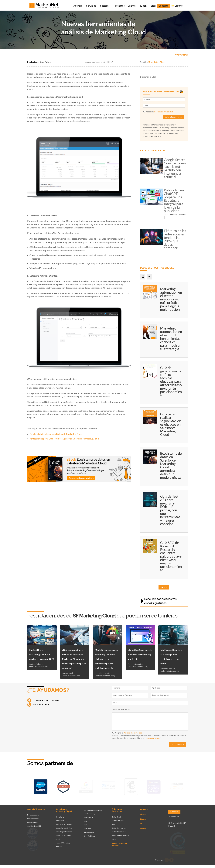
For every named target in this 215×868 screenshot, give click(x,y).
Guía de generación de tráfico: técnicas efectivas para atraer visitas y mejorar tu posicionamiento (171, 381)
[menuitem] (177, 6)
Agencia (78, 6)
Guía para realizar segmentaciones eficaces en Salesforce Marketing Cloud (171, 424)
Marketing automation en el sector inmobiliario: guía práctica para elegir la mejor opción (171, 299)
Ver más (164, 587)
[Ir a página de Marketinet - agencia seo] (154, 786)
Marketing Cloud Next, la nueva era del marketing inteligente (140, 654)
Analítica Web (89, 830)
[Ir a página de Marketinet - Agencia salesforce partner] (41, 786)
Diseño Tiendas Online (64, 826)
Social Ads (87, 827)
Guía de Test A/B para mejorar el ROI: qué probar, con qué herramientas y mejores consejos (170, 510)
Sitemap (143, 827)
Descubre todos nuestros (160, 601)
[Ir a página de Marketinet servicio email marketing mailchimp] (131, 786)
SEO (85, 819)
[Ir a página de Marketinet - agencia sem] (86, 786)
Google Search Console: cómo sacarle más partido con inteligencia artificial (175, 168)
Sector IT (115, 822)
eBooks (144, 6)
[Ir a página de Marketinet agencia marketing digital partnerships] (176, 786)
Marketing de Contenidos (93, 808)
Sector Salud (116, 815)
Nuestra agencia (33, 813)
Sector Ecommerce (119, 826)
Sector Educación (118, 819)
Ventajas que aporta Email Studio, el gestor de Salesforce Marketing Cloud (64, 439)
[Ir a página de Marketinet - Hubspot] (63, 786)
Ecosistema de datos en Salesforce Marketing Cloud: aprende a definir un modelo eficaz (171, 465)
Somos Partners (33, 817)
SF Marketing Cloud (157, 62)
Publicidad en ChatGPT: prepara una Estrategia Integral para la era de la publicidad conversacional (175, 204)
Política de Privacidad (163, 112)
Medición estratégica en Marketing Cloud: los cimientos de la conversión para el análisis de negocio (107, 659)
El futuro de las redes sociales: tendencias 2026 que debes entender (175, 239)
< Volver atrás (181, 55)
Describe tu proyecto (121, 709)
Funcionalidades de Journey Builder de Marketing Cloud (56, 434)
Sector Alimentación (119, 830)
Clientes (132, 6)
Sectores (105, 6)
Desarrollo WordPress (64, 822)
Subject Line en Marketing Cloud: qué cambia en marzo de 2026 (42, 654)
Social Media (88, 815)
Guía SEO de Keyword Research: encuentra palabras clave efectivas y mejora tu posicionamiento (171, 556)
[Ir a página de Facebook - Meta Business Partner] (108, 786)
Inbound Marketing (63, 841)
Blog (153, 6)
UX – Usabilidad (89, 834)
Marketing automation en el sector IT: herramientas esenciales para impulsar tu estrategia (171, 338)
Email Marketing (89, 812)
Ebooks (143, 817)
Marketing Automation (64, 830)
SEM (85, 823)
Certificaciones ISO (34, 824)
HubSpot (59, 844)
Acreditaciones (33, 820)
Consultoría (60, 815)
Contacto (164, 6)
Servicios (91, 6)
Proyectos (119, 6)
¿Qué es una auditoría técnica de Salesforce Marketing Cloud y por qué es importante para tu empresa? (75, 659)
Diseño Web (60, 819)
